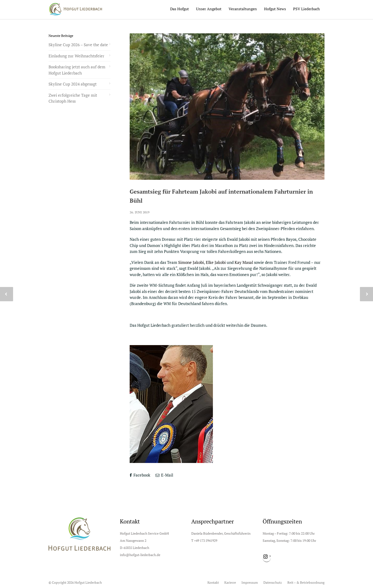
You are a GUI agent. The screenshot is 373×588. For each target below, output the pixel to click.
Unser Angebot (209, 9)
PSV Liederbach (306, 9)
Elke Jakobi (216, 262)
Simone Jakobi (191, 262)
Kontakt (213, 582)
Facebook (140, 475)
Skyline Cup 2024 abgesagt (73, 84)
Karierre (230, 582)
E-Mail (164, 475)
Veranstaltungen (243, 9)
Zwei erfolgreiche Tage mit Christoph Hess (73, 98)
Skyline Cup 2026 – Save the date (78, 45)
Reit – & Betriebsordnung (306, 582)
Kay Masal (244, 262)
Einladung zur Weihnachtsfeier (76, 56)
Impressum (250, 582)
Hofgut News (275, 9)
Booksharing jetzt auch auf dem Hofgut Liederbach (77, 70)
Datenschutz (273, 582)
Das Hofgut (179, 9)
